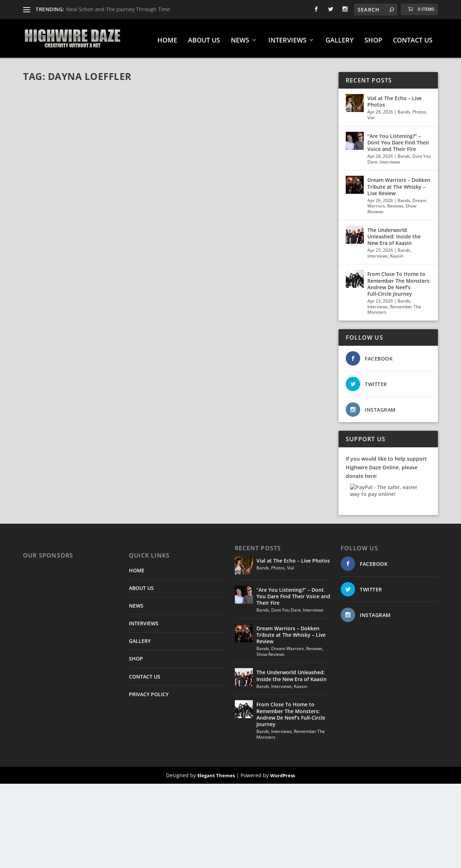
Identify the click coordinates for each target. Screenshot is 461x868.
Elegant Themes (216, 773)
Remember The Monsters (394, 307)
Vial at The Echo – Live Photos (395, 99)
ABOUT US (204, 38)
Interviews (390, 159)
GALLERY (340, 38)
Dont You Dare (286, 607)
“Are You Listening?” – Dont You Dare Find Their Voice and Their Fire (398, 140)
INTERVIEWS (287, 38)
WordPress (283, 773)
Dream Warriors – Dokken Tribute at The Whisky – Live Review (399, 184)
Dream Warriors (288, 646)
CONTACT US (413, 38)
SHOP (373, 38)
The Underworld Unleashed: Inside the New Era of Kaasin (394, 234)
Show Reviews (270, 652)
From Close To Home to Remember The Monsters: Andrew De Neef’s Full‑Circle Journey (399, 281)
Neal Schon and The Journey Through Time (118, 9)
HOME (167, 38)
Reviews (395, 203)
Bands (404, 109)
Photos (419, 109)
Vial (371, 115)
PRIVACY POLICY (149, 692)
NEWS (240, 38)
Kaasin (397, 253)
